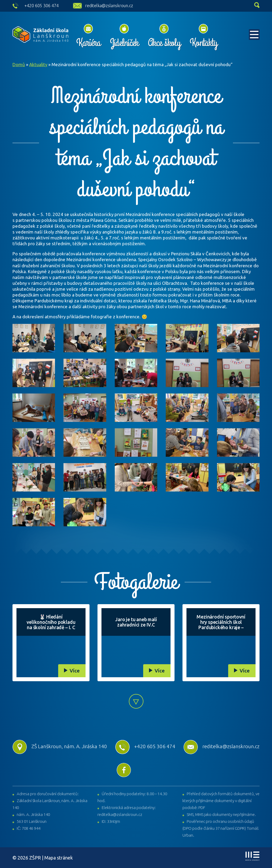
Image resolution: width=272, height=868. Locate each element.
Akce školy (164, 43)
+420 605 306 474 (42, 6)
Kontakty (203, 43)
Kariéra (88, 43)
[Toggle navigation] (254, 35)
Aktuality (38, 64)
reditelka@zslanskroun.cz (109, 6)
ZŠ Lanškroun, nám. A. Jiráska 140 (60, 746)
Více (75, 671)
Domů (19, 64)
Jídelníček (124, 43)
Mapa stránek (59, 858)
